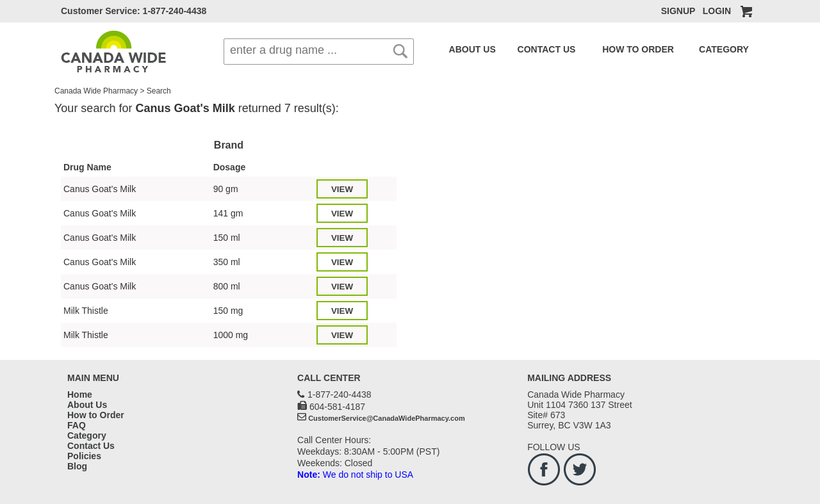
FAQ (718, 49)
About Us (87, 405)
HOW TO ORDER (605, 49)
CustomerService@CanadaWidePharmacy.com (387, 418)
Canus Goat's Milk (100, 189)
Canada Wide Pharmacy (96, 91)
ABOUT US (467, 49)
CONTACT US (529, 49)
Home (80, 394)
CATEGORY (677, 49)
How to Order (96, 415)
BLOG (744, 49)
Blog (77, 466)
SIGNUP (678, 11)
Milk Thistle (86, 311)
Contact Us (91, 446)
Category (87, 435)
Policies (84, 456)
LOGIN (717, 11)
